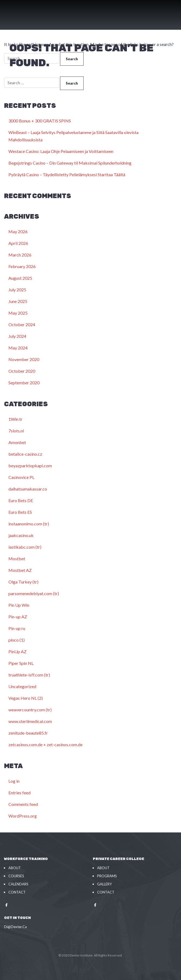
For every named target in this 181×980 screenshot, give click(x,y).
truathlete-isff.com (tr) (29, 675)
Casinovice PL (21, 477)
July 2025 (17, 290)
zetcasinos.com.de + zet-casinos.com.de (45, 744)
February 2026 (22, 266)
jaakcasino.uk (21, 535)
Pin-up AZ (18, 617)
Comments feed (23, 804)
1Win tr (15, 419)
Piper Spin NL (21, 663)
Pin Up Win (19, 605)
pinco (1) (17, 640)
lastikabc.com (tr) (25, 547)
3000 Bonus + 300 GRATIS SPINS (40, 121)
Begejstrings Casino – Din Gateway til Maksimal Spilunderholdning (70, 163)
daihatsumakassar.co (28, 489)
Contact (17, 892)
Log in (14, 781)
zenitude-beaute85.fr (28, 733)
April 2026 (18, 243)
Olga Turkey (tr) (23, 582)
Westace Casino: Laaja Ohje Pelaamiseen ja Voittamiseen (61, 151)
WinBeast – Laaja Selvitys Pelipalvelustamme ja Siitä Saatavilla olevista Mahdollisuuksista (73, 136)
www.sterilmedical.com (30, 721)
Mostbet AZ (20, 570)
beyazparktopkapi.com (30, 466)
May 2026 (18, 231)
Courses (16, 876)
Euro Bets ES (20, 512)
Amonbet (17, 442)
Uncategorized (22, 686)
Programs (107, 876)
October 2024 (22, 324)
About (15, 868)
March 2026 (20, 255)
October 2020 (22, 371)
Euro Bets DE (21, 500)
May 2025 (18, 313)
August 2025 (20, 278)
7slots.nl (16, 431)
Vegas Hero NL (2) (26, 698)
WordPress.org (23, 816)
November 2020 (24, 359)
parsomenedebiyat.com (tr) (34, 593)
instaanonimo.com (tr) (29, 524)
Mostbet (17, 559)
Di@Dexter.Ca (15, 927)
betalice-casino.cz (25, 454)
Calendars (18, 884)
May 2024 (18, 348)
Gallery (104, 884)
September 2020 (24, 383)
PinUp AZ (17, 651)
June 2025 (18, 301)
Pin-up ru (17, 628)
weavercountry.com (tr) (30, 710)
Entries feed (19, 793)
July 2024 (17, 336)
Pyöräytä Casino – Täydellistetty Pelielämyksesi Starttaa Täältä (67, 174)
